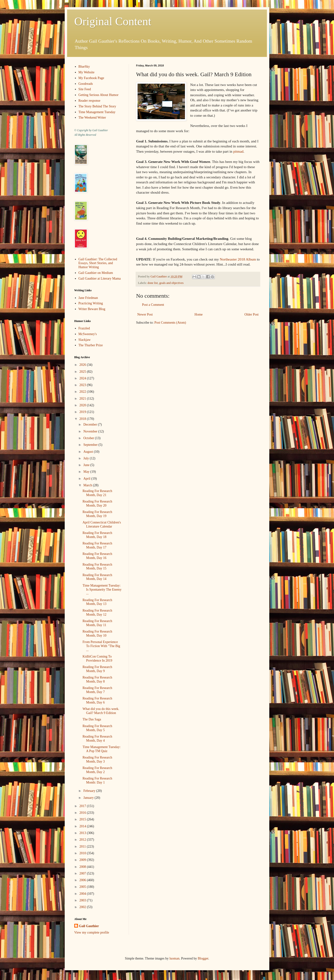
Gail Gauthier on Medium (96, 273)
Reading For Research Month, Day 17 (97, 545)
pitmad (238, 151)
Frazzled (84, 328)
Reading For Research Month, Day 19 (97, 514)
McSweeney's (88, 334)
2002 (83, 907)
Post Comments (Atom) (170, 323)
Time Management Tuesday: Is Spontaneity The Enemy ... (102, 590)
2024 (83, 378)
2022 (83, 392)
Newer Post (145, 314)
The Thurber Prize (91, 345)
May (87, 472)
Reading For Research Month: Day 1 (97, 780)
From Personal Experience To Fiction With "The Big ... (101, 646)
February (90, 791)
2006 (83, 880)
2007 (83, 873)
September (91, 445)
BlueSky (84, 67)
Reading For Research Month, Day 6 (97, 700)
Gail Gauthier (89, 926)
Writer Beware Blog (92, 309)
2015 (83, 819)
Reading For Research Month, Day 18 (97, 535)
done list (153, 283)
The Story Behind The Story (97, 106)
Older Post (252, 314)
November (91, 431)
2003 (83, 900)
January (89, 798)
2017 (83, 806)
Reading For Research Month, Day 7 (97, 690)
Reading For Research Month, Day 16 (97, 556)
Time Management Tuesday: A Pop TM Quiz (102, 749)
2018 (83, 419)
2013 (83, 833)
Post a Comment (153, 305)
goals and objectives (172, 283)
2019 (83, 412)
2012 (83, 840)
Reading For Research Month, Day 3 (97, 759)
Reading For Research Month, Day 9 (97, 669)
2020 (83, 405)
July (86, 458)
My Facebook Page (91, 78)
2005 (83, 887)
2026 (83, 365)
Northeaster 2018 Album (238, 259)
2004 (83, 894)
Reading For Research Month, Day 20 (97, 503)
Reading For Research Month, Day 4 (97, 739)
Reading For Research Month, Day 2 (97, 770)
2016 (83, 813)
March (88, 485)
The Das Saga (92, 719)
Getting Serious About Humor (98, 95)
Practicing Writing (91, 303)
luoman (174, 958)
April (87, 479)
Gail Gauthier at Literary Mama (100, 279)
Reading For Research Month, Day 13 (97, 602)
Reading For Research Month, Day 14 (97, 577)
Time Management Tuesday (97, 112)
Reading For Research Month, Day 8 (97, 679)
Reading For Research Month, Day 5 (97, 728)
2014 (83, 826)
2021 (83, 399)
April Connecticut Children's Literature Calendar (102, 524)
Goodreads (86, 84)
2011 (83, 847)
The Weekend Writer (92, 118)
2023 (83, 385)
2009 (83, 860)
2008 (83, 867)
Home (199, 314)
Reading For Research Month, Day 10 (97, 633)
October (89, 438)
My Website (86, 72)
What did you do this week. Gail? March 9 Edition (101, 711)
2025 (83, 372)
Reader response (89, 101)
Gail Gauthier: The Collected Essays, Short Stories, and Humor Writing (98, 263)
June (87, 465)
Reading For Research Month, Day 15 (97, 567)
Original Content (113, 21)
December (91, 425)
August (88, 452)
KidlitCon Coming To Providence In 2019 (97, 658)
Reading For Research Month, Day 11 (97, 623)
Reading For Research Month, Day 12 (97, 613)
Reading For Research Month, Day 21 (97, 493)
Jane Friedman (88, 298)
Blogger (203, 958)
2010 (83, 853)
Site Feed (85, 89)
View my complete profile (92, 932)
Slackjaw (85, 340)
